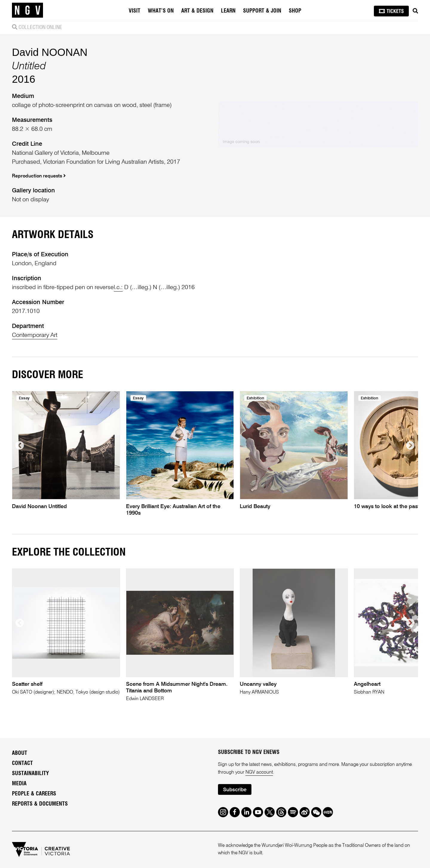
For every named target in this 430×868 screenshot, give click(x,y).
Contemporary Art (35, 335)
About (20, 753)
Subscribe (235, 790)
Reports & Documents (40, 804)
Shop (295, 11)
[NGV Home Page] (27, 10)
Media (19, 784)
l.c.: (118, 288)
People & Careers (34, 794)
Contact (22, 763)
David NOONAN (50, 52)
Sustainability (30, 774)
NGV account (259, 772)
